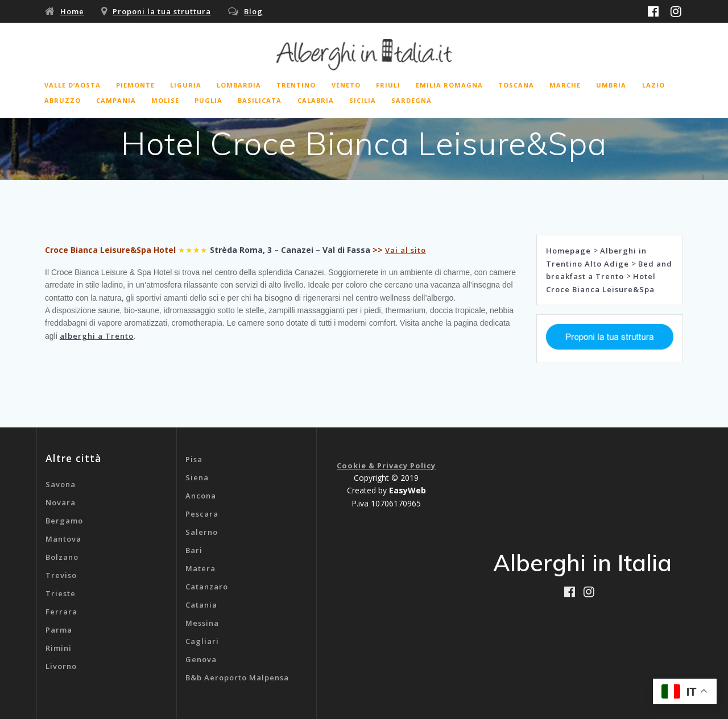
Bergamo (64, 521)
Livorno (61, 666)
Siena (197, 477)
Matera (200, 568)
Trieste (61, 593)
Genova (201, 659)
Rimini (59, 648)
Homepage (568, 251)
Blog (253, 11)
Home (72, 11)
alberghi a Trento (97, 336)
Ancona (201, 496)
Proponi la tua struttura (162, 11)
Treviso (61, 575)
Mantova (63, 539)
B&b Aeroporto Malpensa (237, 678)
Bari (194, 550)
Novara (61, 502)
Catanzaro (207, 587)
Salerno (202, 532)
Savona (61, 484)
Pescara (202, 514)
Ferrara (61, 612)
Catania (201, 605)
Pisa (194, 459)
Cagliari (202, 641)
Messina (202, 623)
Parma (59, 630)
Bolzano (62, 557)
